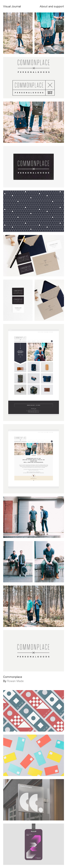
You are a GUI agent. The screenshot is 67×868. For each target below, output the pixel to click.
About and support (52, 6)
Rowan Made (15, 681)
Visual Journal (12, 6)
